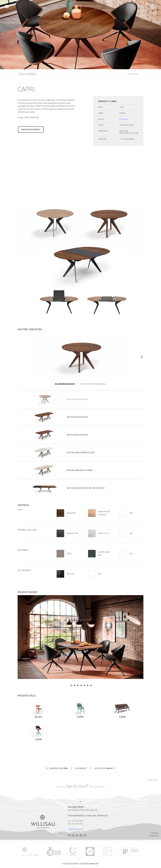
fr (155, 780)
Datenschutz (154, 836)
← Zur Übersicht (133, 74)
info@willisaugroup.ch (76, 829)
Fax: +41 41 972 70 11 (76, 824)
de (149, 780)
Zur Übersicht (81, 768)
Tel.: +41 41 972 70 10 (76, 821)
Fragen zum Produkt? (31, 130)
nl (158, 780)
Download (124, 119)
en (152, 780)
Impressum (155, 833)
